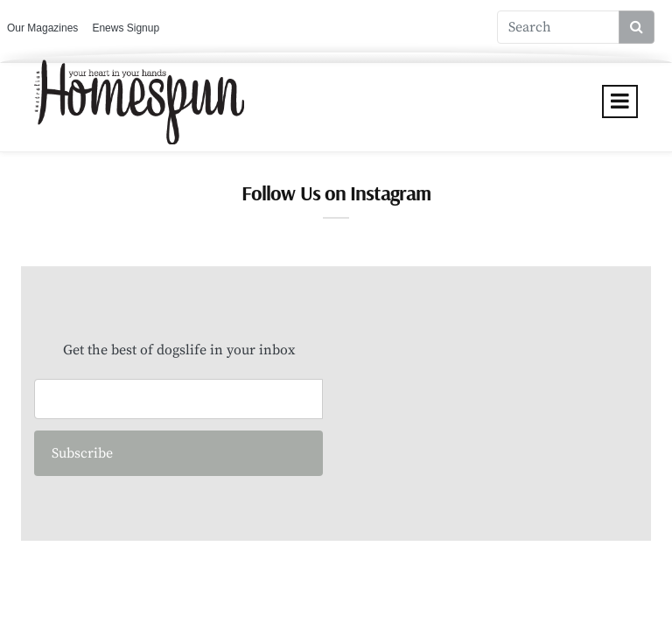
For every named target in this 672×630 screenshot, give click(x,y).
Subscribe (82, 453)
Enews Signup (126, 28)
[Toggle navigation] (620, 101)
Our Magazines (42, 28)
